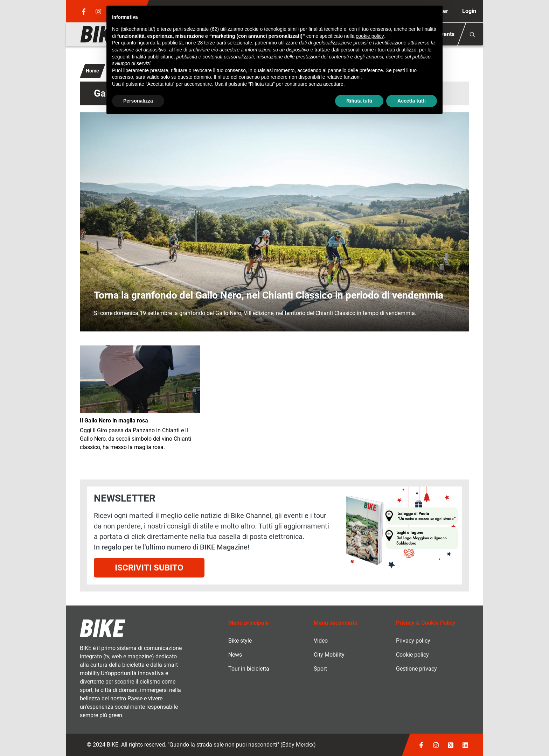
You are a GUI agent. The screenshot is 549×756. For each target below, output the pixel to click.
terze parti (215, 43)
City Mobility (329, 655)
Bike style (240, 641)
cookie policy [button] (370, 36)
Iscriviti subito (149, 568)
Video (321, 641)
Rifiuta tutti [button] (359, 101)
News (235, 655)
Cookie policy (412, 655)
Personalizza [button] (138, 101)
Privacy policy (413, 641)
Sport (320, 669)
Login (469, 11)
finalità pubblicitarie (153, 57)
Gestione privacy (416, 669)
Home (92, 71)
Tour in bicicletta (249, 669)
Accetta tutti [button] (412, 101)
